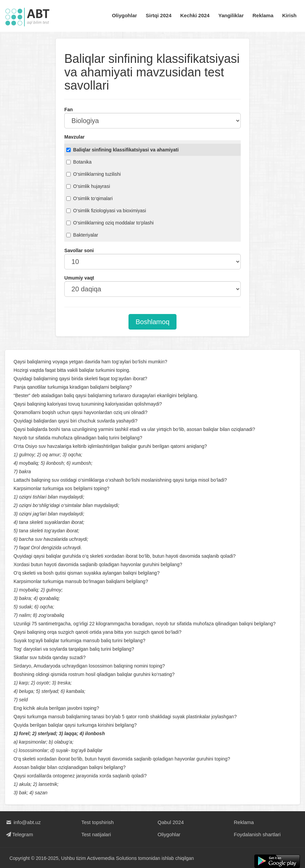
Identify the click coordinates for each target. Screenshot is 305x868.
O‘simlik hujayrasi (88, 186)
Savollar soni (79, 250)
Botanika (79, 162)
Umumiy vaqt (79, 278)
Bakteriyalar (82, 235)
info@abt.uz (23, 822)
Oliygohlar (124, 15)
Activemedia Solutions (112, 858)
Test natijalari (96, 834)
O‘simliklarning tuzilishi (93, 174)
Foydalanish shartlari (257, 834)
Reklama (263, 15)
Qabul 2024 (171, 822)
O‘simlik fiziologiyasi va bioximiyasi (106, 211)
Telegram (19, 834)
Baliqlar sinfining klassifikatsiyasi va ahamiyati (122, 150)
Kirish (289, 15)
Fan (68, 110)
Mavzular (74, 137)
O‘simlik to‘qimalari (89, 198)
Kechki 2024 (195, 15)
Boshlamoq (152, 322)
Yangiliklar (231, 15)
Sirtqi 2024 (159, 15)
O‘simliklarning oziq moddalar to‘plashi (110, 223)
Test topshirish (98, 822)
